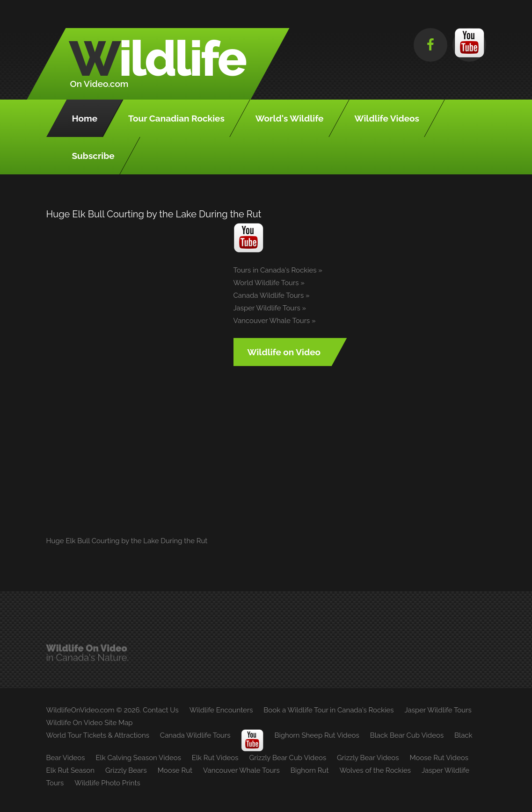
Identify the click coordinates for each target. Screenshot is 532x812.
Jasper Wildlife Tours (267, 308)
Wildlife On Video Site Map (90, 723)
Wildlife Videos (387, 118)
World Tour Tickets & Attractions (98, 735)
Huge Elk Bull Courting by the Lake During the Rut (127, 541)
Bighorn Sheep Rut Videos (317, 735)
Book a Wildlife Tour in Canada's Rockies (328, 710)
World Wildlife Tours (266, 283)
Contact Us (161, 710)
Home (85, 118)
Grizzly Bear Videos (368, 758)
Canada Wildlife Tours (269, 295)
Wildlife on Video (284, 352)
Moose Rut (175, 770)
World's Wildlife (290, 118)
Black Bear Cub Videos (407, 735)
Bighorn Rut (310, 770)
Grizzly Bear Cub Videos (288, 758)
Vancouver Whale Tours (272, 321)
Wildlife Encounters (221, 710)
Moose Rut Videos (439, 758)
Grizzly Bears (126, 770)
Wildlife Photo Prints (107, 783)
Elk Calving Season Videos (138, 758)
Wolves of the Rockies (375, 770)
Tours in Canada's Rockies (275, 270)
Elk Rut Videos (215, 758)
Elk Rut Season (70, 770)
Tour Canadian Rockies (176, 118)
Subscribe (93, 156)
